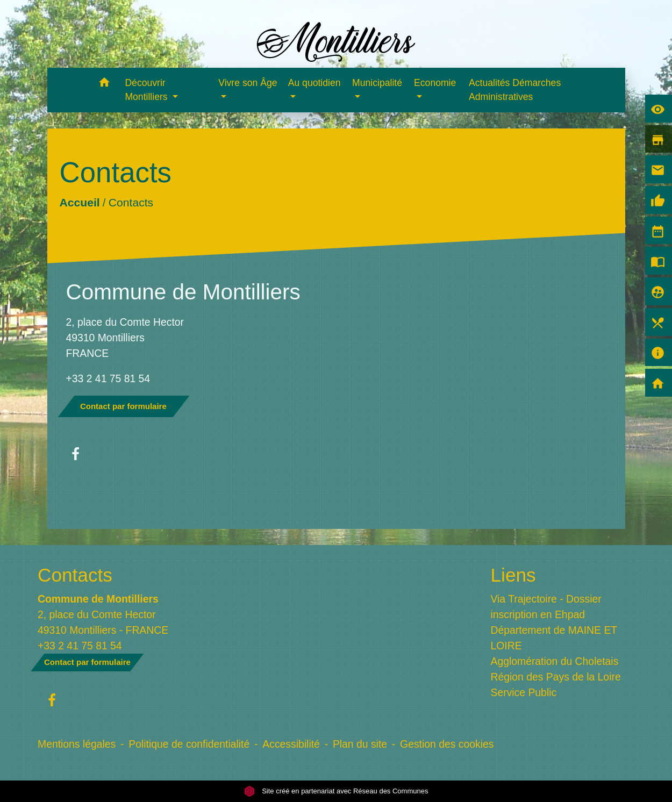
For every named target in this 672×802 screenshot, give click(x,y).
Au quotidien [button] (314, 83)
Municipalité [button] (377, 83)
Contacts (130, 202)
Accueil (79, 202)
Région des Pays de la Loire (556, 677)
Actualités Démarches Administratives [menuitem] (515, 90)
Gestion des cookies (447, 744)
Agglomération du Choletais (555, 661)
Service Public (524, 692)
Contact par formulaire (123, 406)
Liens (513, 575)
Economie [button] (435, 83)
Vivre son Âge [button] (248, 83)
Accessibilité (291, 744)
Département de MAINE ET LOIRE (554, 638)
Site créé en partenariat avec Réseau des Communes (336, 791)
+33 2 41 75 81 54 (108, 378)
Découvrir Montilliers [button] (147, 90)
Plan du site (360, 744)
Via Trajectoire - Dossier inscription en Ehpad (546, 607)
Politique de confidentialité (189, 744)
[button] (104, 84)
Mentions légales (77, 744)
